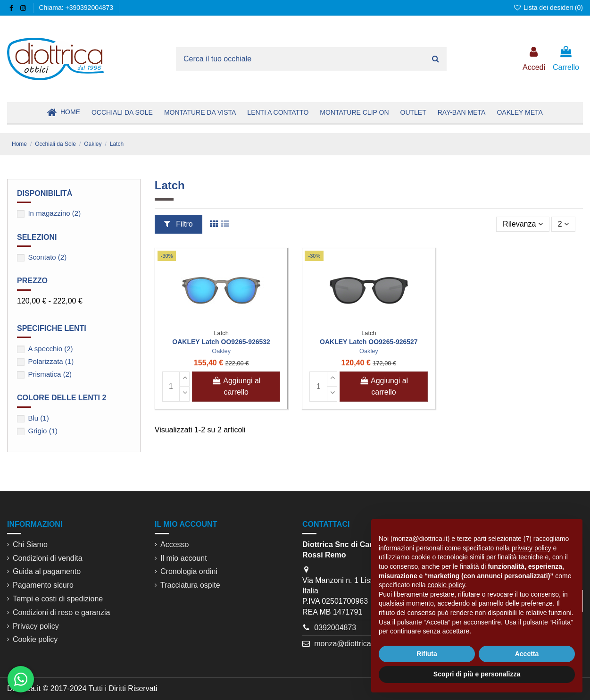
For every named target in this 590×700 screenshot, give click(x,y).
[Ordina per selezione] (523, 224)
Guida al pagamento (47, 571)
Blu (38, 418)
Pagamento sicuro (43, 585)
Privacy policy (36, 626)
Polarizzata (51, 361)
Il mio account (184, 558)
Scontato (47, 257)
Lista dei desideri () (548, 8)
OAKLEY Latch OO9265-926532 (221, 342)
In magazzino (54, 213)
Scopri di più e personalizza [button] (477, 674)
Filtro (179, 224)
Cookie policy (35, 639)
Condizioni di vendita (48, 558)
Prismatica (50, 374)
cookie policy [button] (446, 585)
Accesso (175, 544)
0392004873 (335, 628)
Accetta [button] (527, 654)
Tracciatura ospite (190, 585)
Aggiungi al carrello (236, 386)
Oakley (221, 351)
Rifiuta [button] (427, 654)
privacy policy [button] (532, 548)
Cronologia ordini (189, 571)
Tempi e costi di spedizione (58, 599)
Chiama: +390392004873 (76, 8)
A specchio (50, 349)
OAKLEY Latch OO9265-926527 (369, 342)
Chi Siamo (30, 544)
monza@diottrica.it (345, 644)
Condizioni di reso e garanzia (61, 612)
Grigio (43, 431)
